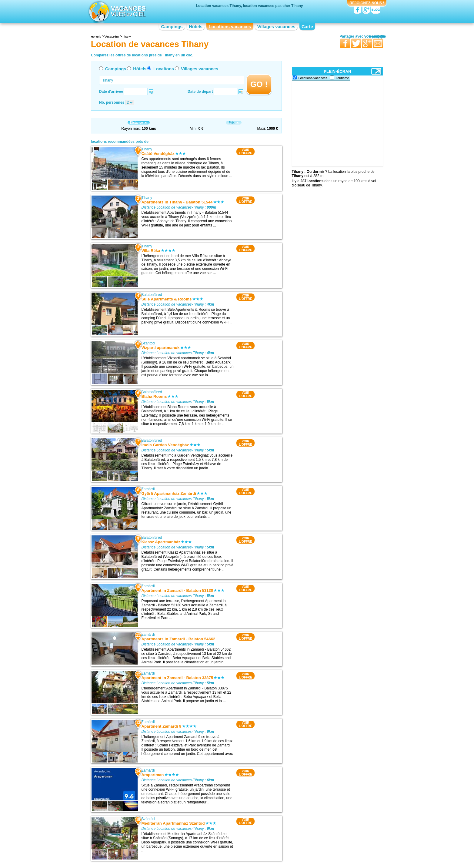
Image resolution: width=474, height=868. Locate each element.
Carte (307, 27)
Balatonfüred (152, 295)
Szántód (148, 343)
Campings (172, 27)
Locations (164, 69)
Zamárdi (148, 489)
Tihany (147, 149)
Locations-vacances (313, 78)
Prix (234, 123)
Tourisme (342, 78)
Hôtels (196, 27)
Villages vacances (276, 27)
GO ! (259, 84)
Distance (139, 123)
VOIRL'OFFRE (245, 152)
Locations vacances (230, 27)
